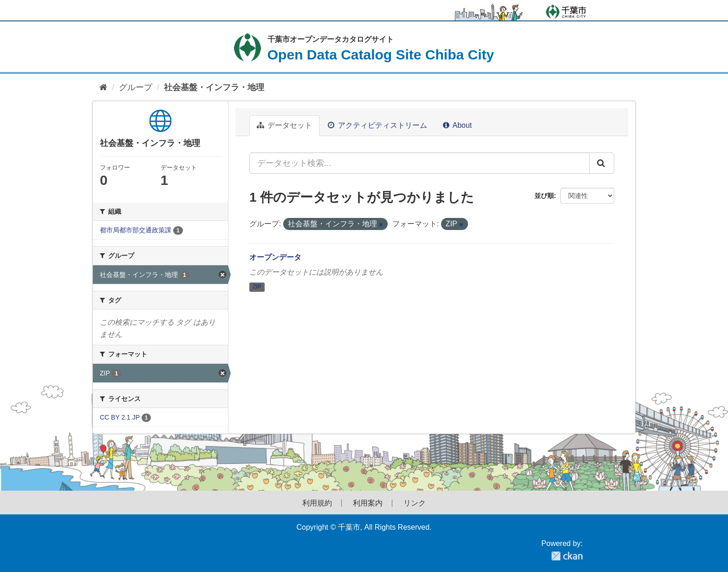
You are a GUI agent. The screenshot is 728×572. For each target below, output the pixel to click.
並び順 (544, 196)
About (457, 125)
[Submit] (602, 163)
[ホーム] (103, 88)
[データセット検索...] (419, 163)
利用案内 (368, 503)
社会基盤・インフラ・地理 (214, 87)
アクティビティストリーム (377, 125)
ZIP (257, 287)
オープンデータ (275, 257)
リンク (415, 503)
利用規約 (317, 503)
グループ (136, 87)
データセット (284, 125)
